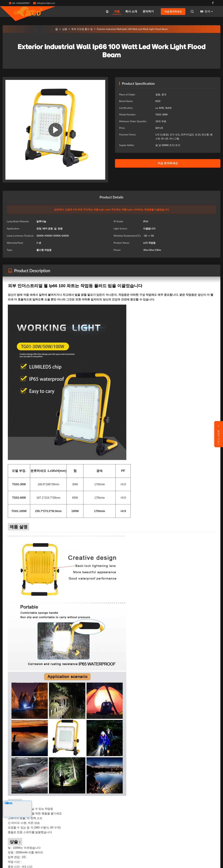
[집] (57, 29)
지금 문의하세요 (173, 11)
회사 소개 (131, 11)
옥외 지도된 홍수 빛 (82, 29)
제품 (117, 11)
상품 (65, 29)
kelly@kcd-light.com (46, 3)
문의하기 (148, 11)
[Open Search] (192, 11)
